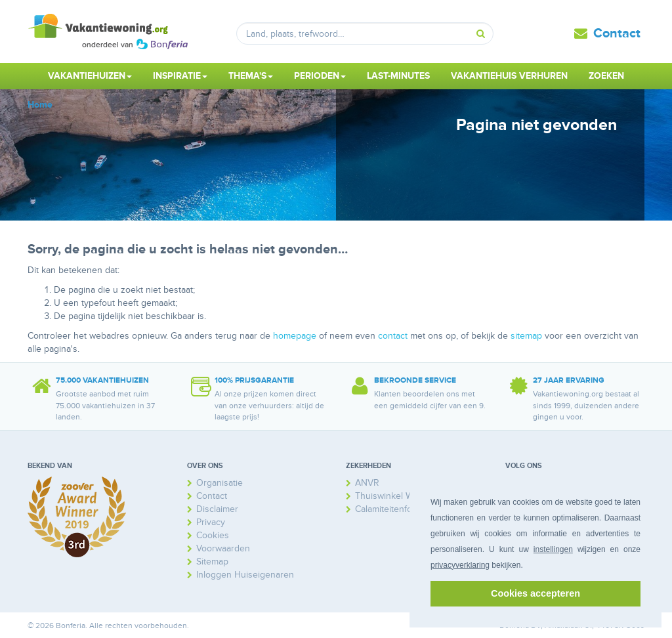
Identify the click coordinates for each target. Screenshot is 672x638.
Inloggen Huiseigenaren (245, 575)
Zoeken (606, 76)
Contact (617, 33)
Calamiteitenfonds (391, 509)
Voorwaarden (223, 548)
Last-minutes (398, 76)
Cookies (213, 535)
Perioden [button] (320, 76)
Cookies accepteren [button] (535, 593)
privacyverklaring (460, 565)
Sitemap (212, 562)
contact (393, 336)
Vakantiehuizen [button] (90, 76)
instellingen (553, 549)
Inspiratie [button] (180, 76)
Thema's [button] (251, 76)
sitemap (526, 336)
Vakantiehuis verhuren (509, 76)
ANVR (367, 483)
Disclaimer (217, 509)
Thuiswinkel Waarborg (400, 496)
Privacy (211, 522)
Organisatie (220, 483)
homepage (295, 336)
